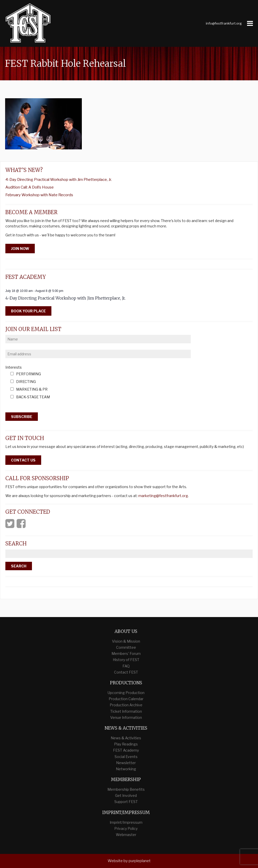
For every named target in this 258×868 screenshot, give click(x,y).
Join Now (20, 249)
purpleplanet (140, 861)
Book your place (28, 311)
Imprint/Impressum (126, 822)
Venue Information (126, 717)
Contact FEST (126, 672)
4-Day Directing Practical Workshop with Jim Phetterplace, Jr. (59, 180)
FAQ (126, 666)
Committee (126, 647)
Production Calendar (126, 699)
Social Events (126, 757)
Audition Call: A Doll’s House (30, 187)
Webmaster (126, 835)
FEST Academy (126, 750)
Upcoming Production (126, 693)
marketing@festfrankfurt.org (163, 496)
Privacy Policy (126, 828)
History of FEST (126, 660)
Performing (29, 374)
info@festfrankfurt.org (224, 23)
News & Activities (126, 738)
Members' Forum (126, 653)
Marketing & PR (32, 389)
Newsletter (126, 763)
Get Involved (126, 795)
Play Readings (126, 744)
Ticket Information (126, 711)
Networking (126, 769)
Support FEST (126, 802)
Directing (26, 382)
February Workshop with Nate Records (39, 195)
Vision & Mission (126, 641)
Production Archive (126, 705)
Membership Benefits (126, 789)
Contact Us (23, 460)
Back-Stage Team (33, 397)
